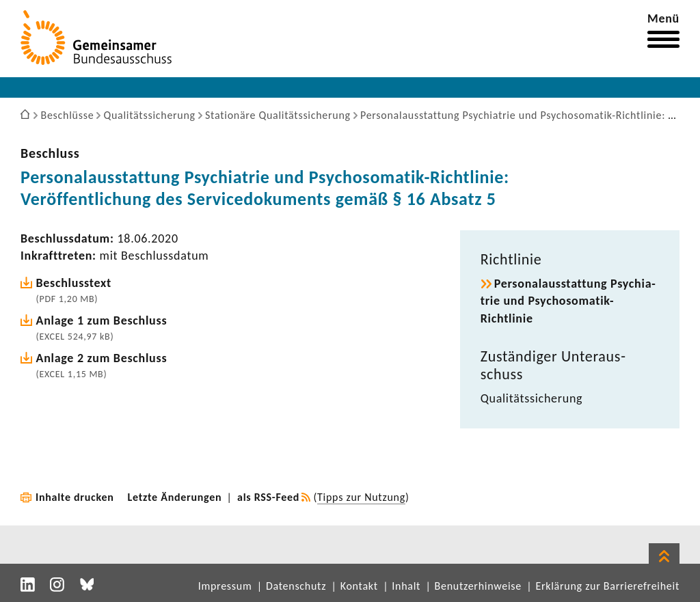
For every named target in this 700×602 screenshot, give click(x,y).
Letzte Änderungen (175, 497)
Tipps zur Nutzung (361, 497)
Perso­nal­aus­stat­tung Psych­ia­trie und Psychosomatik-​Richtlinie (568, 301)
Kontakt (359, 586)
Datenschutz (296, 586)
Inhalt (406, 586)
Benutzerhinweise (478, 586)
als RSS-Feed (268, 497)
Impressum (225, 586)
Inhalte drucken (75, 497)
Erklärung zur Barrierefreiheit (607, 586)
